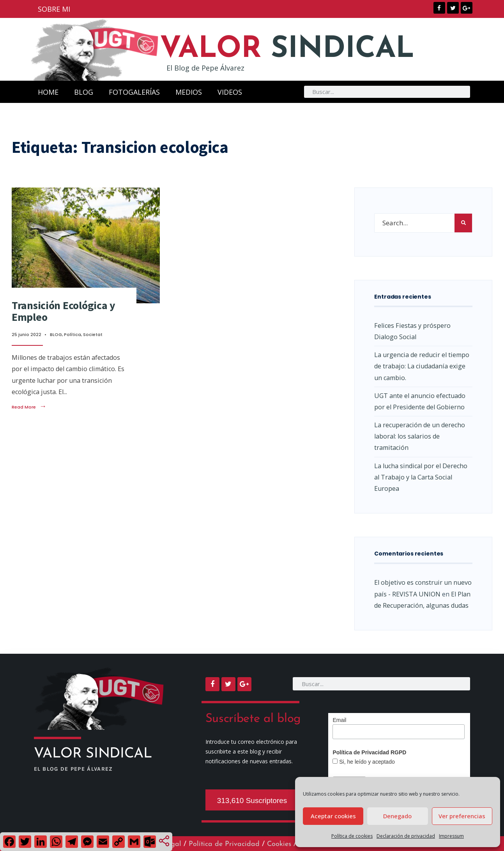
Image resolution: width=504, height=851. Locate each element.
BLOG (84, 92)
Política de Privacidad (224, 844)
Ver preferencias (462, 816)
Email (339, 720)
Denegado (397, 816)
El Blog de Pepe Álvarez (205, 68)
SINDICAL (296, 49)
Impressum (451, 836)
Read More (29, 407)
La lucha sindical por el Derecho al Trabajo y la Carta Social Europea (421, 477)
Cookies (279, 844)
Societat (93, 334)
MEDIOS (189, 92)
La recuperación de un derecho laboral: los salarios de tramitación (420, 436)
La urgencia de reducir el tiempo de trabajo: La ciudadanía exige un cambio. (422, 366)
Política (73, 334)
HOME (48, 92)
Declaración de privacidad (406, 836)
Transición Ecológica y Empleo (64, 311)
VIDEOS (230, 92)
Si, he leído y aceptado (366, 762)
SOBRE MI (54, 9)
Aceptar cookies (333, 816)
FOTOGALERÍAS (134, 92)
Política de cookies (352, 836)
